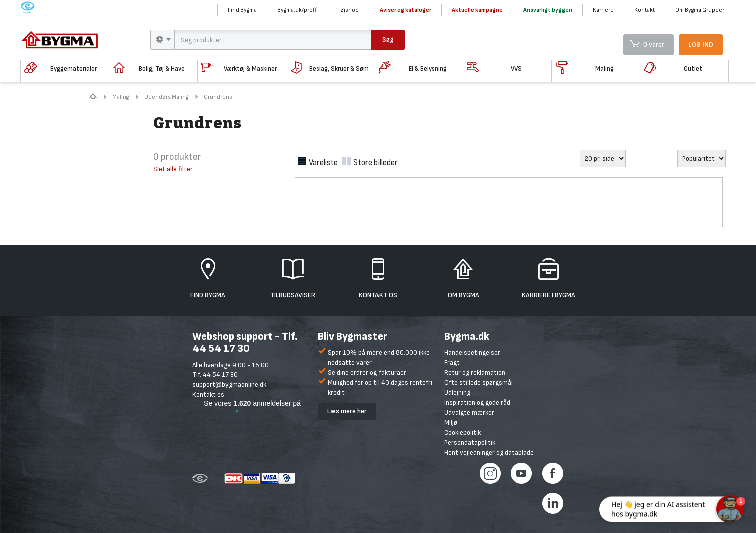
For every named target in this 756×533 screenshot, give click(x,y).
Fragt (452, 362)
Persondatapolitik (470, 443)
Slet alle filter (173, 169)
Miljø (451, 423)
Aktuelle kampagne (477, 10)
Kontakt (645, 10)
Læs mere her (347, 411)
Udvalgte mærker (469, 413)
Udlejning (457, 392)
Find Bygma (242, 10)
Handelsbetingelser (472, 352)
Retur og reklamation (475, 372)
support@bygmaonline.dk (229, 384)
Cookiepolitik (462, 433)
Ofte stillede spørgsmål (478, 382)
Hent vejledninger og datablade (489, 453)
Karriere (603, 10)
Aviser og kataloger (405, 10)
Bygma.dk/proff (297, 10)
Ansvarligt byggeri (548, 10)
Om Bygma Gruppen (701, 10)
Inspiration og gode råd (477, 403)
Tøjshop (348, 10)
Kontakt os (208, 394)
